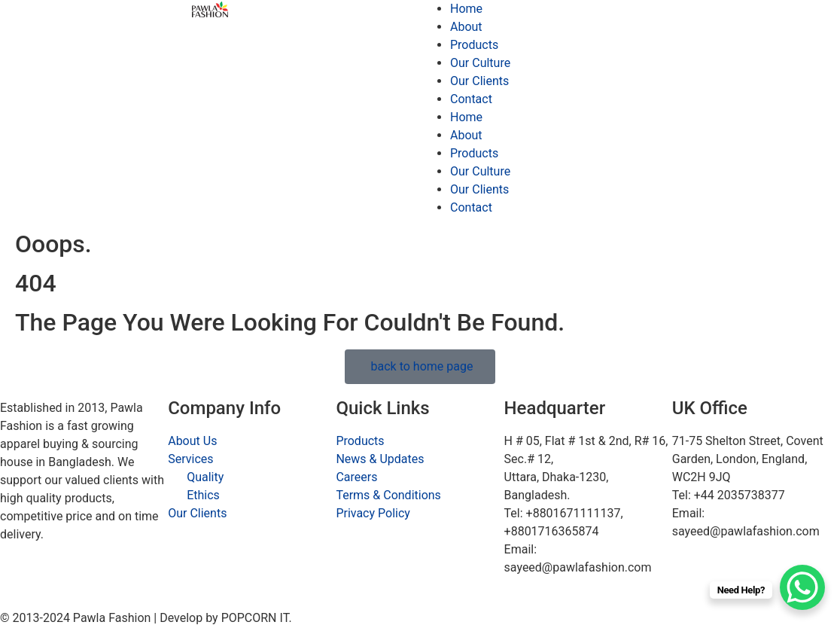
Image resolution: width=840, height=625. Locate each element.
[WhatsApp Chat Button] (802, 587)
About (466, 27)
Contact (471, 99)
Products (474, 45)
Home (466, 9)
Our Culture (480, 63)
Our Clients (479, 81)
